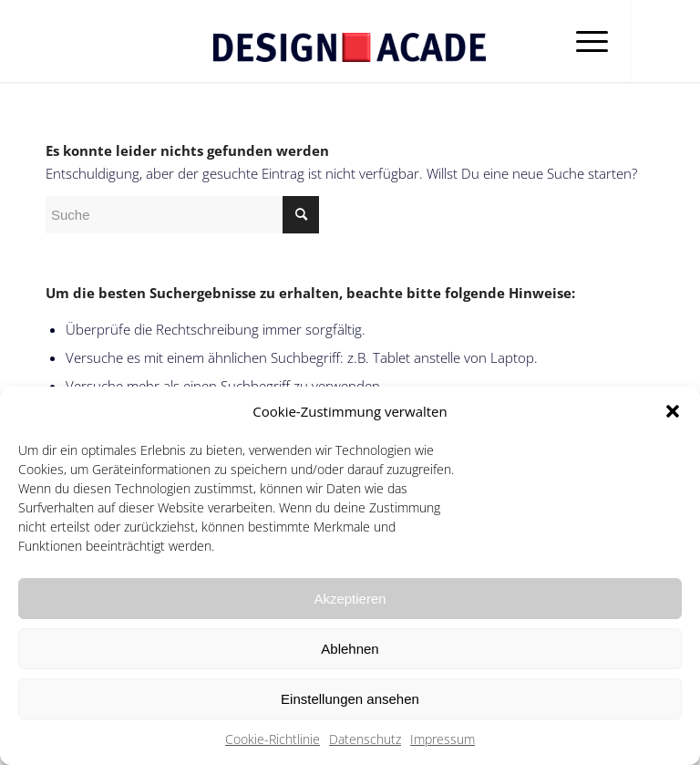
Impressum (443, 739)
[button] (673, 411)
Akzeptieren (350, 599)
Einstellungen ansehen (350, 699)
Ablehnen (350, 649)
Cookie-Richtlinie (273, 739)
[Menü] (583, 41)
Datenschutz (365, 739)
